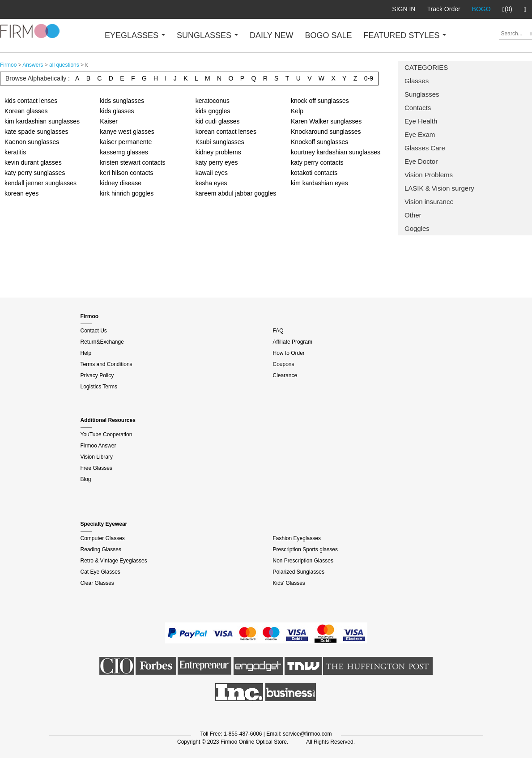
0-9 (369, 78)
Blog (86, 479)
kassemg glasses (124, 152)
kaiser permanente (126, 142)
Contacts (418, 108)
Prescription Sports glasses (305, 549)
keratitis (15, 152)
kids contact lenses (31, 101)
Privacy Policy (97, 375)
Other (413, 215)
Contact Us (94, 331)
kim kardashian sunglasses (42, 121)
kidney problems (218, 152)
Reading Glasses (101, 549)
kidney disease (121, 183)
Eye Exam (420, 134)
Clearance (285, 375)
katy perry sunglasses (35, 173)
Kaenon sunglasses (32, 142)
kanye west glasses (127, 132)
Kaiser (109, 121)
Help (86, 353)
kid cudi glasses (218, 121)
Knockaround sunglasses (326, 132)
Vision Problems (429, 175)
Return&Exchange (102, 342)
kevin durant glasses (33, 162)
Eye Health (421, 121)
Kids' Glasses (289, 583)
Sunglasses (422, 94)
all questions (64, 65)
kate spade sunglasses (36, 132)
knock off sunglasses (320, 101)
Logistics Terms (99, 387)
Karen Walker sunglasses (326, 121)
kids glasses (117, 111)
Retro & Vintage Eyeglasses (114, 561)
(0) (507, 9)
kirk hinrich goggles (127, 193)
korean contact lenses (226, 132)
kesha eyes (211, 183)
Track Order (443, 9)
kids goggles (213, 111)
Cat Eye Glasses (100, 572)
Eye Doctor (421, 161)
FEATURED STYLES (405, 35)
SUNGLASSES (207, 35)
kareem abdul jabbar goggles (236, 193)
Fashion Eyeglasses (297, 538)
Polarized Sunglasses (299, 572)
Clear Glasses (97, 583)
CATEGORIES (426, 67)
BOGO (481, 9)
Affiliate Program (293, 342)
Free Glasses (96, 468)
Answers (33, 65)
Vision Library (97, 457)
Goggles (417, 228)
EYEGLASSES (135, 35)
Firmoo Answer (98, 446)
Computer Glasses (103, 538)
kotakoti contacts (314, 173)
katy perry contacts (317, 162)
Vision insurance (429, 202)
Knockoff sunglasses (319, 142)
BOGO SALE (328, 35)
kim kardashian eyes (319, 183)
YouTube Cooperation (106, 434)
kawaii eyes (212, 173)
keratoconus (213, 101)
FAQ (278, 331)
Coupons (284, 364)
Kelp (297, 111)
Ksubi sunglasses (220, 142)
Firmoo (8, 65)
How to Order (289, 353)
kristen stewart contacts (132, 162)
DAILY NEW (271, 35)
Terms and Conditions (106, 364)
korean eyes (21, 193)
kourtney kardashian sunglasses (336, 152)
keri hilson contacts (126, 173)
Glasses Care (425, 148)
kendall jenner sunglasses (40, 183)
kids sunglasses (122, 101)
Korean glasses (26, 111)
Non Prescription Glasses (303, 561)
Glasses (417, 81)
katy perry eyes (217, 162)
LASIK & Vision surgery (439, 188)
